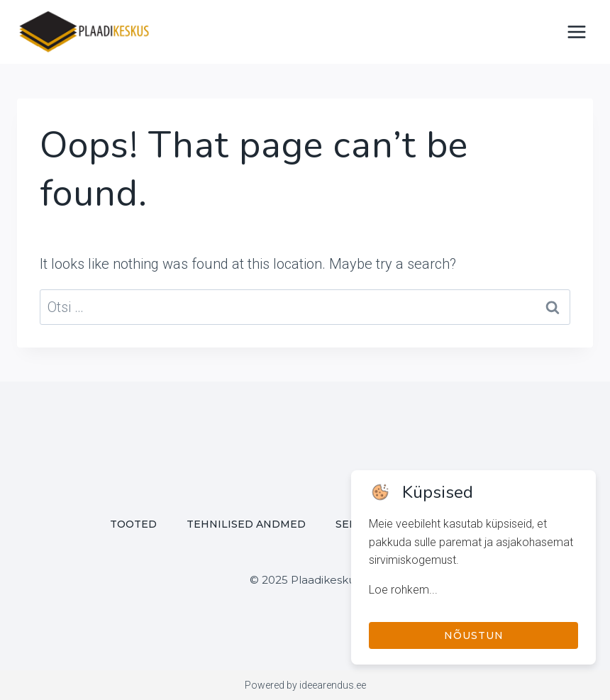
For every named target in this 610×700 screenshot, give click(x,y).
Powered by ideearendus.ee (305, 685)
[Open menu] (576, 32)
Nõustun (474, 635)
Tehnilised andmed (246, 524)
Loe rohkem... (403, 590)
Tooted (133, 524)
